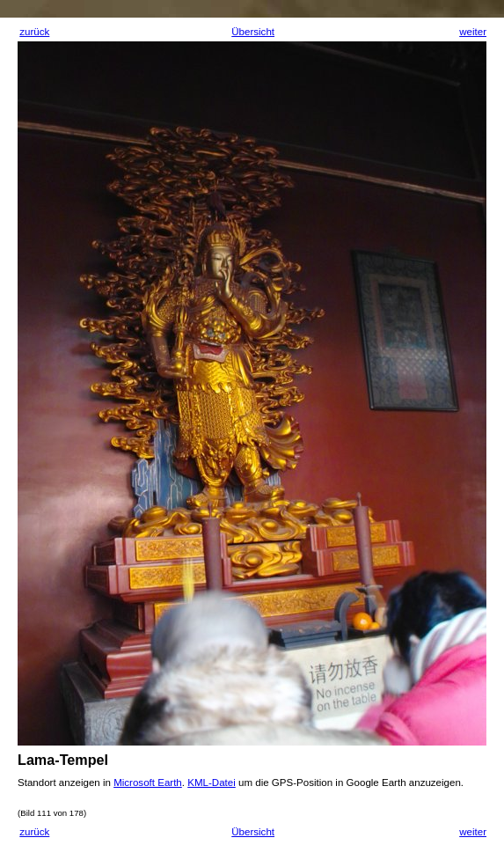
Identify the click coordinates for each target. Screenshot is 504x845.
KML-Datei (212, 783)
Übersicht (253, 32)
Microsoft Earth (148, 783)
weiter (473, 32)
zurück (34, 32)
